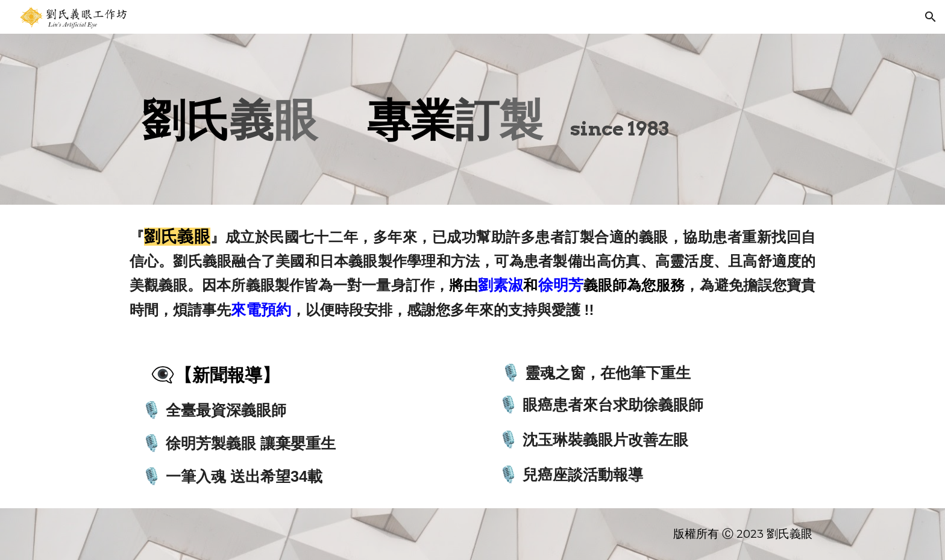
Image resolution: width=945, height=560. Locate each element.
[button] (931, 17)
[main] (472, 120)
